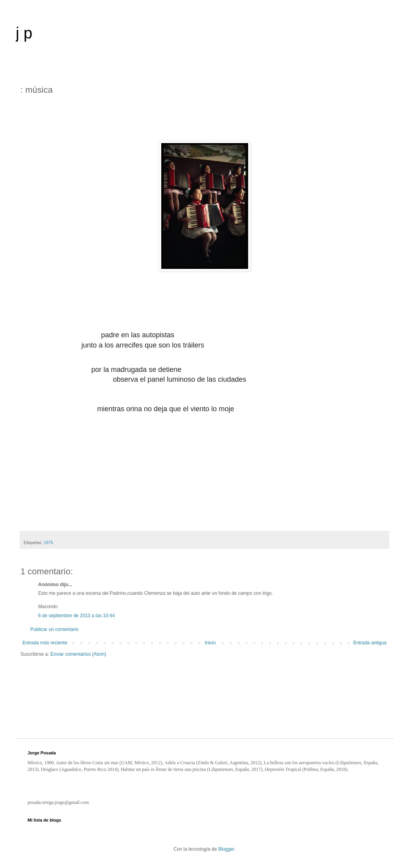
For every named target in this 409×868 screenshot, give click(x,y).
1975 (48, 542)
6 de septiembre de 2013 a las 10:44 (76, 616)
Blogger (226, 849)
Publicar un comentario (54, 629)
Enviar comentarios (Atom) (78, 654)
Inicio (210, 643)
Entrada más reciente (45, 643)
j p (24, 33)
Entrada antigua (370, 643)
